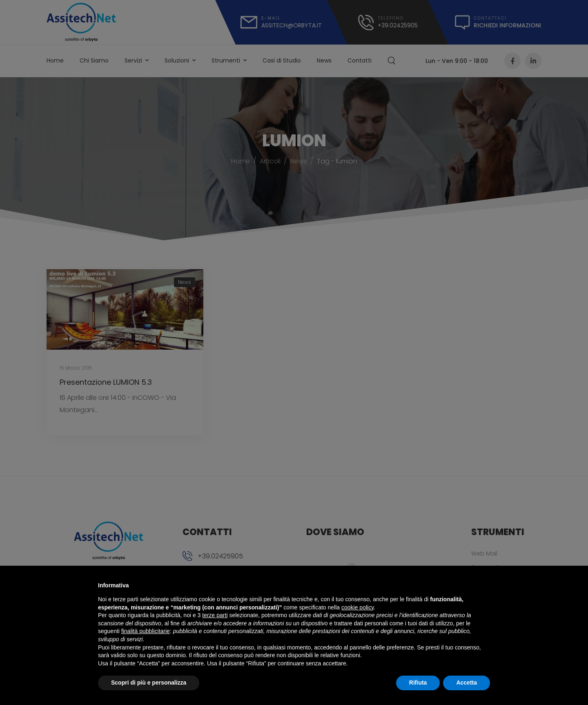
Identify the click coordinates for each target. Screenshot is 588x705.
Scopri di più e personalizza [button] (149, 683)
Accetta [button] (467, 683)
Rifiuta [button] (418, 683)
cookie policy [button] (357, 607)
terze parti (215, 615)
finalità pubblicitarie (146, 631)
